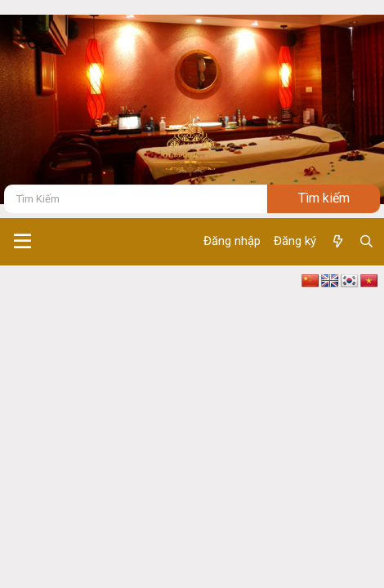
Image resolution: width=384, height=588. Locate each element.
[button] (22, 242)
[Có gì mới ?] (337, 242)
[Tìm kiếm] (136, 199)
